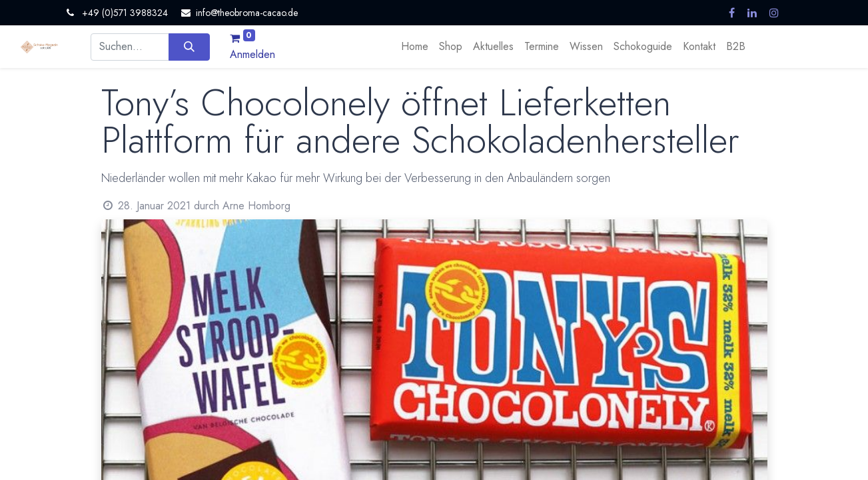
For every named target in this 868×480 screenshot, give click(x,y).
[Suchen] (189, 47)
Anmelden (252, 54)
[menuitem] (415, 47)
